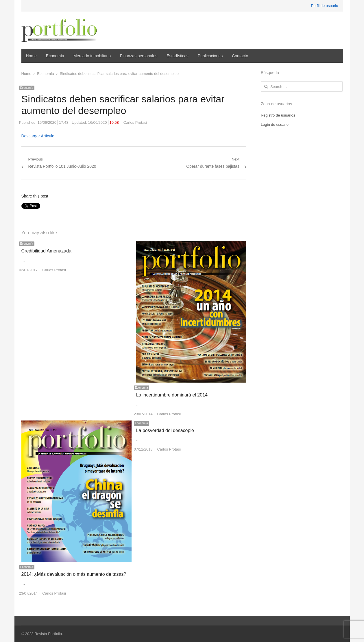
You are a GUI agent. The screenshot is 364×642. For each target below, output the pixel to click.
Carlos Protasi (135, 122)
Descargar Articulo (38, 136)
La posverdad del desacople (165, 430)
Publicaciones (210, 56)
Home (31, 56)
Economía (55, 56)
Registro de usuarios (278, 115)
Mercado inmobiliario (92, 56)
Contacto (240, 56)
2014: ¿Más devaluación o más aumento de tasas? (74, 574)
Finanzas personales (139, 56)
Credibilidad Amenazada (46, 251)
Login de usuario (275, 124)
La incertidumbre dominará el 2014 (172, 395)
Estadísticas (177, 56)
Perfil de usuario (325, 6)
